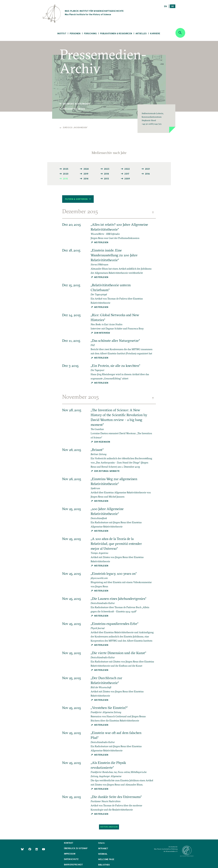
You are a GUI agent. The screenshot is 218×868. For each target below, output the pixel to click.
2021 (147, 169)
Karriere (155, 33)
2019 (86, 174)
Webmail (103, 854)
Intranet (103, 848)
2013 (106, 178)
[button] (156, 119)
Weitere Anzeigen (109, 827)
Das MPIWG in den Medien (76, 104)
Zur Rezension (102, 442)
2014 (86, 178)
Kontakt (69, 843)
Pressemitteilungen (74, 109)
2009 (127, 178)
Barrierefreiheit (73, 864)
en (165, 6)
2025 (66, 169)
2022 (127, 169)
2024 (86, 169)
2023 (107, 169)
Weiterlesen (101, 242)
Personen (75, 33)
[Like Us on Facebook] (30, 849)
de (173, 6)
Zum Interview (102, 333)
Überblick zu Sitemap (76, 848)
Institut (62, 33)
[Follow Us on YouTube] (43, 849)
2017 (127, 174)
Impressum (70, 854)
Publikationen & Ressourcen (116, 33)
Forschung (90, 33)
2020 (66, 174)
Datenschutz (71, 859)
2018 (106, 174)
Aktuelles (141, 33)
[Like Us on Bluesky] (22, 849)
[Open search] (180, 33)
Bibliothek (104, 865)
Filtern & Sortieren (78, 199)
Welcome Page (106, 859)
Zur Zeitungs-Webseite (107, 471)
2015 (65, 178)
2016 (147, 174)
